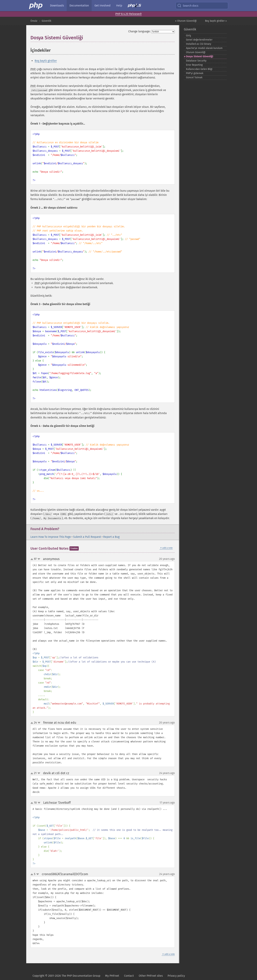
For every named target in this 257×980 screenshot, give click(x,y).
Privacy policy (176, 976)
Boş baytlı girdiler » (216, 21)
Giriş (189, 36)
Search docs (188, 6)
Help (119, 6)
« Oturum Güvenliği (186, 21)
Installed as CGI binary (199, 44)
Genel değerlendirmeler (199, 40)
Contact (129, 976)
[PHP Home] (36, 6)
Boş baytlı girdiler (46, 61)
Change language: (139, 31)
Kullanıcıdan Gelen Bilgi (199, 69)
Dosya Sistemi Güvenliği (200, 57)
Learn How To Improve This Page (51, 537)
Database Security (196, 61)
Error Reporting (194, 65)
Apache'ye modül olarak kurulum (204, 48)
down (39, 559)
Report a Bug (111, 537)
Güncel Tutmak (194, 77)
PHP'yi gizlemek (195, 73)
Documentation (79, 6)
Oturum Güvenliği (196, 52)
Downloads (57, 6)
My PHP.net (112, 976)
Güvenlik (46, 21)
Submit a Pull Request (87, 537)
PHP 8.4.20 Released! (128, 14)
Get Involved (103, 6)
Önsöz (34, 21)
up (33, 559)
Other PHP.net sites (151, 976)
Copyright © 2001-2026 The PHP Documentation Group (66, 976)
